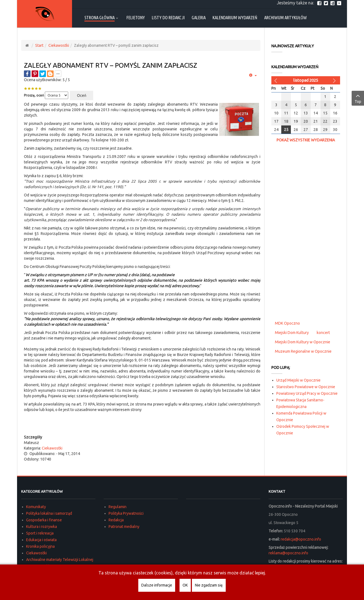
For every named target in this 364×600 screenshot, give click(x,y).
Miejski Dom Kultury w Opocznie (303, 342)
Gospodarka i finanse (44, 520)
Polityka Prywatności (126, 513)
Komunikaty (36, 507)
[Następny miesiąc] (335, 80)
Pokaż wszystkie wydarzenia (306, 140)
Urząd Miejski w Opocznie (298, 380)
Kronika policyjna (40, 546)
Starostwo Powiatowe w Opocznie (306, 387)
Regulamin (118, 507)
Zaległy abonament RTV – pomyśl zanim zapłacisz (111, 65)
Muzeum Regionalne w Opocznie (303, 351)
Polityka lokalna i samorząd (49, 513)
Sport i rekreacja (40, 533)
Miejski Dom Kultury (292, 333)
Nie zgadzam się (209, 585)
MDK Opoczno (287, 323)
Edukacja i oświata (41, 540)
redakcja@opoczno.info (301, 539)
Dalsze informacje (157, 585)
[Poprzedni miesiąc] (276, 80)
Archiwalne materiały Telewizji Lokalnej (60, 560)
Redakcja (116, 520)
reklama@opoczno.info (288, 553)
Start (39, 45)
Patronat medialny (124, 527)
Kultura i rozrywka (42, 527)
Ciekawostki (59, 45)
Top (358, 98)
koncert (323, 333)
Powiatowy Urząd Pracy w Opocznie (307, 393)
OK (185, 585)
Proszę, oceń (34, 95)
